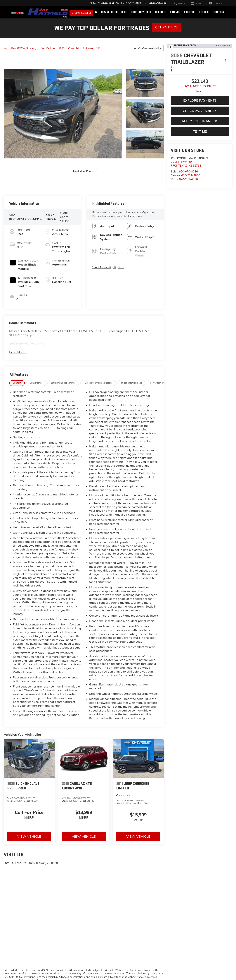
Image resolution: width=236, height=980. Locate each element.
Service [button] (204, 12)
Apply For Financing (200, 121)
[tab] (17, 370)
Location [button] (218, 12)
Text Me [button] (200, 131)
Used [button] (124, 12)
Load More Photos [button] (84, 165)
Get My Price (166, 27)
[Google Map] (84, 904)
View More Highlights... (108, 254)
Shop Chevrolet (81, 13)
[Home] (96, 12)
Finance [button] (175, 12)
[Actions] (226, 61)
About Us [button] (190, 12)
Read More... (18, 339)
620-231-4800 (191, 175)
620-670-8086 (188, 171)
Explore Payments (200, 100)
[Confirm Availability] (148, 48)
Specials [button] (161, 12)
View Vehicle (29, 823)
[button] (63, 107)
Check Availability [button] (200, 111)
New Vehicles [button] (109, 12)
